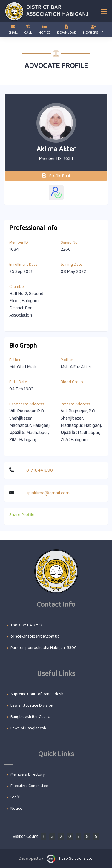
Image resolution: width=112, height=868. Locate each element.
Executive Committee (29, 786)
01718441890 (40, 470)
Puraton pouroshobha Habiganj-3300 (44, 648)
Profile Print (56, 176)
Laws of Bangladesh (28, 728)
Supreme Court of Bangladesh (37, 694)
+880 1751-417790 (26, 625)
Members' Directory (28, 775)
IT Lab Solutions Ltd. (75, 859)
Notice (16, 809)
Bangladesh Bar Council (31, 717)
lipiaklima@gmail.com (48, 493)
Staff (15, 797)
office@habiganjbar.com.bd (35, 637)
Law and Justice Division (32, 706)
